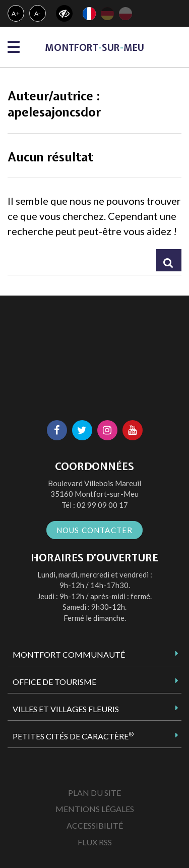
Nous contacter (95, 530)
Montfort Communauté (69, 654)
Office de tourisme (54, 682)
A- (38, 13)
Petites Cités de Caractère (73, 736)
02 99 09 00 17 (102, 505)
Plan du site (94, 793)
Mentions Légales (95, 809)
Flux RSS (95, 842)
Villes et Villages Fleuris (66, 709)
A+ (16, 13)
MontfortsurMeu (94, 48)
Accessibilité (95, 825)
